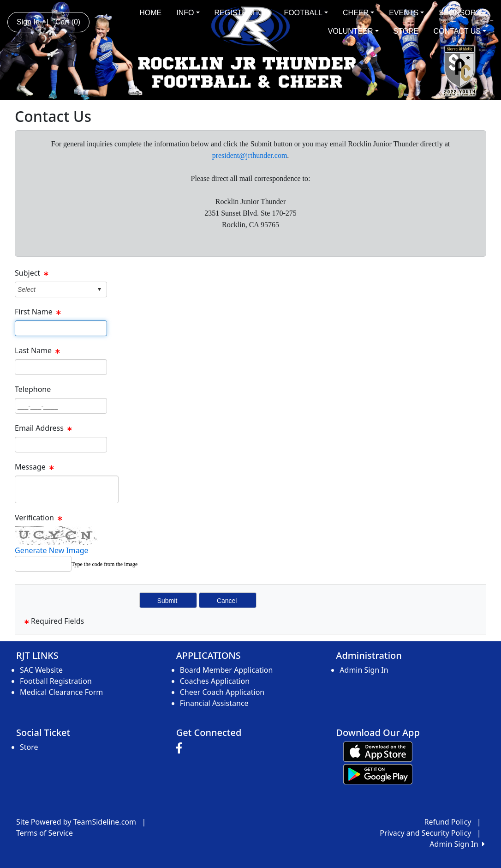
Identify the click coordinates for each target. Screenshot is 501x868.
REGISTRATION (242, 13)
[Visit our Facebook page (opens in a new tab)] (181, 748)
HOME (150, 13)
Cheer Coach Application (222, 692)
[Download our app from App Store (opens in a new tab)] (378, 751)
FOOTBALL (306, 13)
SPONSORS (462, 13)
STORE (406, 31)
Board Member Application (227, 670)
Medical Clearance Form (61, 692)
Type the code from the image (104, 564)
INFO (188, 13)
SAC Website (41, 670)
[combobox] (54, 289)
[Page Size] (61, 328)
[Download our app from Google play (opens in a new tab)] (378, 773)
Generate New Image (52, 550)
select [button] (99, 289)
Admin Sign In (364, 670)
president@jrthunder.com (250, 155)
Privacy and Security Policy (425, 833)
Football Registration (56, 681)
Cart (68, 22)
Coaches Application (215, 681)
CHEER (358, 13)
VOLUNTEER (353, 31)
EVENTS (406, 13)
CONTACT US (460, 31)
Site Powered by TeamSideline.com (76, 822)
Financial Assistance (214, 703)
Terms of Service (45, 833)
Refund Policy (448, 822)
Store (29, 747)
